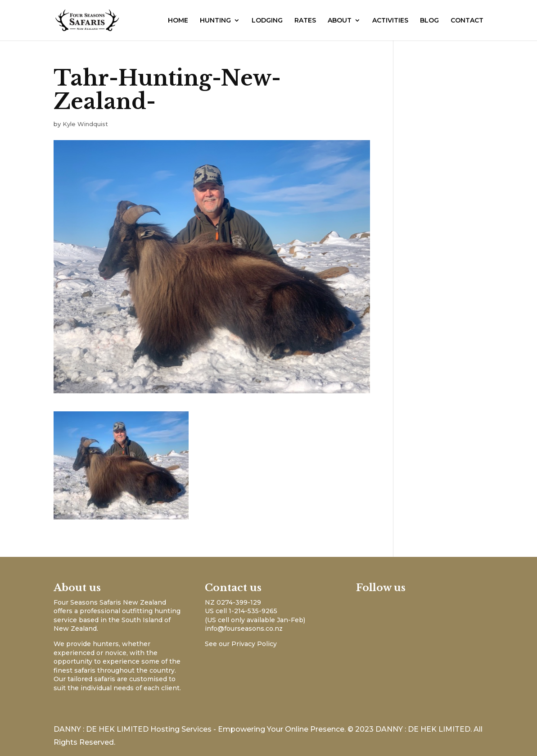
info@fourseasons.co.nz (244, 628)
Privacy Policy (254, 644)
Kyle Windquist (85, 124)
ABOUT (340, 21)
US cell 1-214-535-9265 (241, 611)
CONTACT (467, 21)
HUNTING (215, 21)
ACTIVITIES (390, 21)
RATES (305, 21)
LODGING (267, 21)
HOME (178, 21)
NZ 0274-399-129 (233, 602)
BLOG (429, 21)
